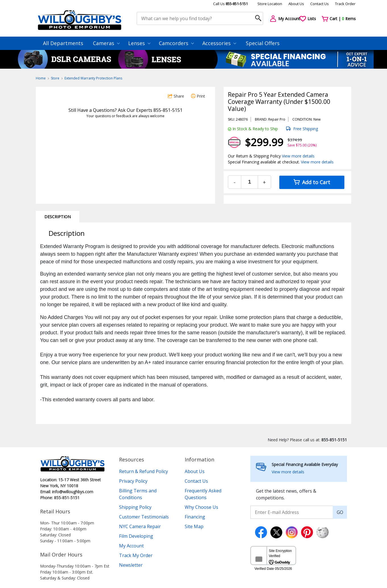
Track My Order (136, 555)
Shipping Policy (135, 507)
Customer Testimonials (144, 517)
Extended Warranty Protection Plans (93, 78)
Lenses (139, 43)
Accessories (219, 43)
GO (340, 512)
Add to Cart (312, 182)
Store (55, 78)
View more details (298, 156)
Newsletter (131, 565)
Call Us (230, 4)
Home (41, 78)
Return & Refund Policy (143, 471)
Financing (195, 517)
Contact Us (320, 4)
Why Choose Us (201, 507)
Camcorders (176, 43)
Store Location (270, 4)
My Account (131, 546)
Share (176, 96)
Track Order (345, 4)
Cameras (106, 43)
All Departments (63, 43)
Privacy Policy (133, 481)
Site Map (194, 526)
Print (198, 96)
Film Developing (136, 536)
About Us (296, 4)
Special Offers (263, 43)
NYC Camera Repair (140, 526)
